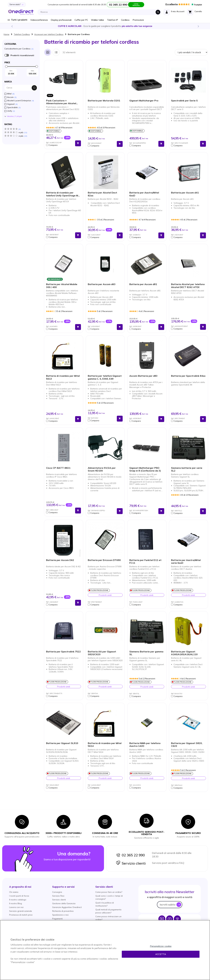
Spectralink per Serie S (184, 101)
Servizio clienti (131, 863)
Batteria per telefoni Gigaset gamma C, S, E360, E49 (105, 377)
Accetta (161, 954)
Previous (12, 26)
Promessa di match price (21, 915)
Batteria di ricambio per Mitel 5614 (105, 745)
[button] (60, 145)
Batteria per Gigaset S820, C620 (187, 745)
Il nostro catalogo (18, 900)
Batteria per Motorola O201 (104, 101)
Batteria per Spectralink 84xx (188, 376)
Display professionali (61, 20)
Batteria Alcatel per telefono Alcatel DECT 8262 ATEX (188, 286)
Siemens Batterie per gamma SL (146, 653)
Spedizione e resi (60, 915)
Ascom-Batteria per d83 (143, 376)
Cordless (125, 20)
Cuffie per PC (81, 20)
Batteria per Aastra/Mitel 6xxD (144, 194)
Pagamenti (57, 919)
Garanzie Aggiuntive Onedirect (67, 907)
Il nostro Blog (16, 903)
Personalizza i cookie (161, 946)
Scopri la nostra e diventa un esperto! (105, 26)
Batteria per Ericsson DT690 (104, 560)
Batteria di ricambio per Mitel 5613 (63, 377)
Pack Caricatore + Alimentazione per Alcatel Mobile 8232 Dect (61, 102)
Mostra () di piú (15, 116)
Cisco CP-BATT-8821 (58, 468)
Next (198, 26)
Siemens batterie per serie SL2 (187, 469)
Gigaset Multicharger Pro (144, 101)
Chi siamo (14, 892)
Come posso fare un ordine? (109, 892)
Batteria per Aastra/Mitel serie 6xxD (186, 562)
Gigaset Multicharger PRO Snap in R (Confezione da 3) (145, 469)
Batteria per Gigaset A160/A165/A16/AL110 (184, 653)
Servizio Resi (58, 896)
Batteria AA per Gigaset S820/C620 (102, 653)
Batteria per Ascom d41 (185, 193)
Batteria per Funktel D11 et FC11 (145, 562)
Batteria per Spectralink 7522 (63, 652)
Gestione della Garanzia (64, 903)
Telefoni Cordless (22, 34)
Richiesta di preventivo (63, 911)
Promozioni (138, 20)
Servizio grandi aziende (21, 911)
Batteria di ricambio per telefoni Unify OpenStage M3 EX (63, 194)
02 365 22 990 (130, 855)
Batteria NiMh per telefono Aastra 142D (145, 745)
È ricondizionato (7, 55)
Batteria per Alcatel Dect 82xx (102, 194)
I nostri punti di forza (19, 896)
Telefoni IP (113, 20)
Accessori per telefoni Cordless (49, 34)
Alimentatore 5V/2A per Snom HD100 (102, 469)
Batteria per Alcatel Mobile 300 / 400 (62, 286)
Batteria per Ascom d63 (102, 284)
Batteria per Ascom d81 (143, 284)
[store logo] (21, 12)
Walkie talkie (97, 20)
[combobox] (100, 12)
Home (6, 34)
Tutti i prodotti (19, 20)
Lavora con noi (16, 907)
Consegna (57, 892)
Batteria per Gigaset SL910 (62, 743)
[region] (105, 950)
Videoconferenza (39, 20)
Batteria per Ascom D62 (60, 560)
